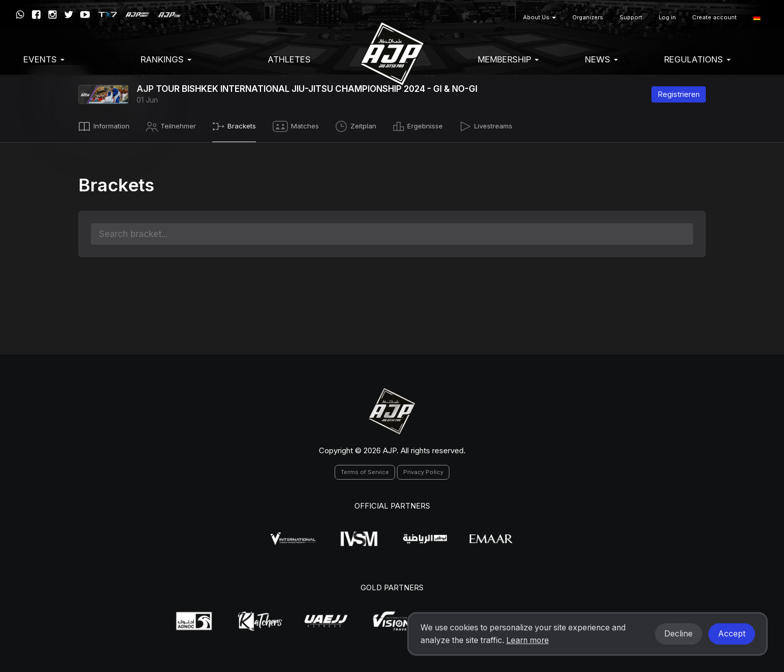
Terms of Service (365, 470)
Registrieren (679, 94)
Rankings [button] (166, 59)
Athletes (289, 59)
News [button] (601, 59)
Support (631, 17)
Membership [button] (508, 59)
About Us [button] (540, 17)
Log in (667, 17)
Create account (714, 17)
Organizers (588, 17)
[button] (757, 18)
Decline (678, 634)
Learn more (528, 640)
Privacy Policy (423, 470)
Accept (732, 634)
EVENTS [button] (44, 59)
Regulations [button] (697, 59)
